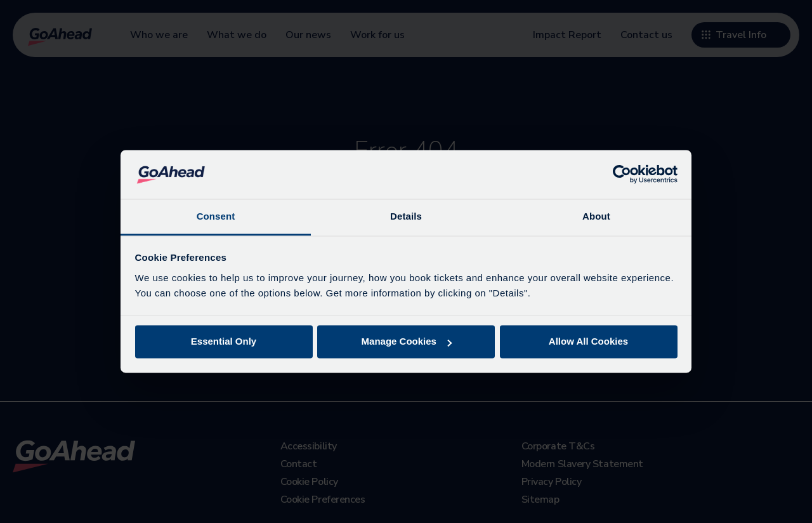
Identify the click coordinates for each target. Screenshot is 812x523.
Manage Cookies (407, 342)
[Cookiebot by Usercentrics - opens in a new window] (622, 175)
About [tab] (596, 216)
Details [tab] (406, 216)
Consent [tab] (216, 216)
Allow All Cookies (588, 342)
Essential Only (224, 342)
